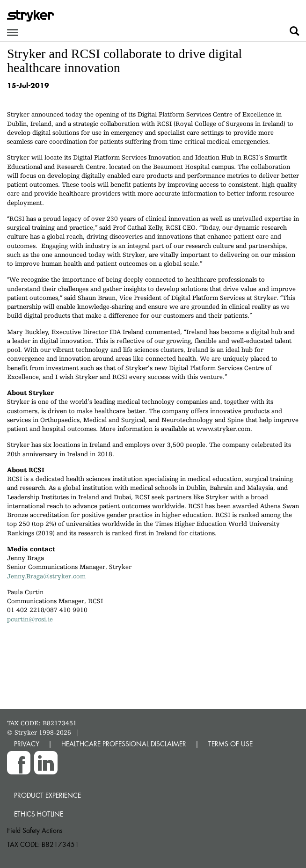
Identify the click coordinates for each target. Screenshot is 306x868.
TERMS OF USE (230, 744)
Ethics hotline (39, 814)
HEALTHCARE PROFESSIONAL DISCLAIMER (124, 744)
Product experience (47, 795)
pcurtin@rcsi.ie (30, 619)
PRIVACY (27, 744)
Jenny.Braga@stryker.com (46, 576)
